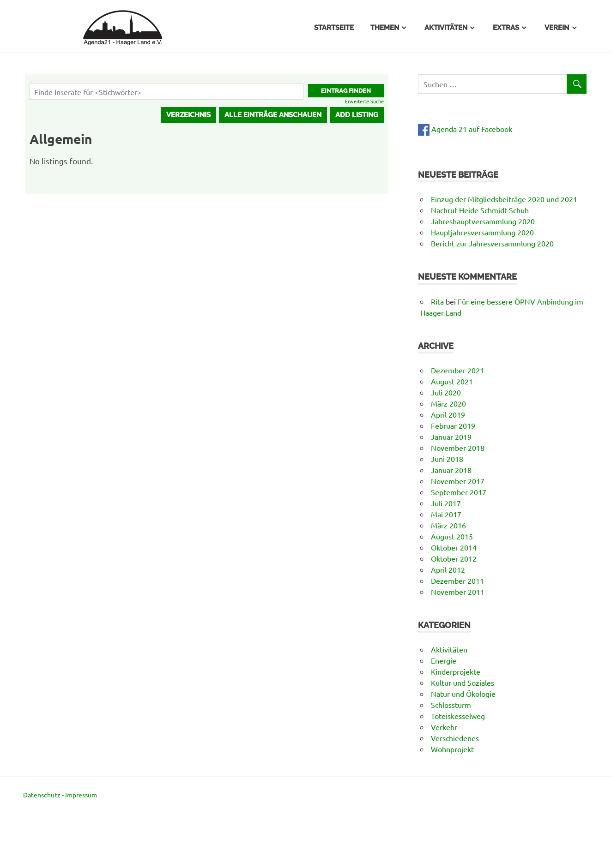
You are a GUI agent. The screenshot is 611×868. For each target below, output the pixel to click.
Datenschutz (42, 795)
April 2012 (448, 569)
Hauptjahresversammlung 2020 (482, 232)
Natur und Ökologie (463, 694)
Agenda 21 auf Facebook (465, 129)
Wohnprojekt (452, 749)
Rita (437, 301)
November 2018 (458, 448)
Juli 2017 (446, 503)
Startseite (334, 28)
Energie (444, 660)
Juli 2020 (446, 392)
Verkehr (444, 727)
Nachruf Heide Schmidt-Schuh (480, 210)
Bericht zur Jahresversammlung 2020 (492, 243)
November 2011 (458, 592)
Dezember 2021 (457, 370)
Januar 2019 (451, 437)
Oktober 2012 (454, 558)
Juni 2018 (447, 459)
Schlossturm (451, 705)
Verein (557, 28)
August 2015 (452, 536)
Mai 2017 (446, 514)
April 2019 (448, 414)
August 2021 (452, 381)
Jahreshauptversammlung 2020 (483, 221)
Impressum (81, 795)
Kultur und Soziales (463, 682)
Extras (506, 28)
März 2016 (448, 525)
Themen (385, 28)
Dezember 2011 (457, 581)
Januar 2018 (451, 470)
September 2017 (459, 492)
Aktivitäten (446, 28)
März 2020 (448, 403)
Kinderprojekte (456, 671)
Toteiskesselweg (458, 716)
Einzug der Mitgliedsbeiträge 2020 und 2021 (504, 199)
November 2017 (458, 481)
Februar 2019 (453, 425)
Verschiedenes (455, 738)
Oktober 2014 (454, 547)
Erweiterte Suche (364, 101)
